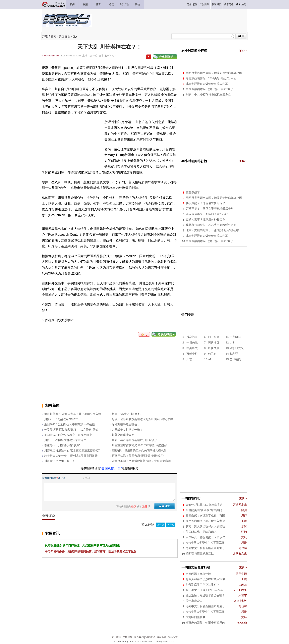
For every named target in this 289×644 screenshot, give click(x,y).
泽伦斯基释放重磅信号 (126, 424)
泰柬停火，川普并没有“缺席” (62, 445)
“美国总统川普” (111, 468)
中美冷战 (192, 348)
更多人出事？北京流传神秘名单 (206, 220)
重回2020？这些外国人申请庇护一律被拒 (69, 424)
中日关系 (192, 343)
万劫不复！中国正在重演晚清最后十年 (210, 209)
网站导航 (162, 637)
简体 (189, 4)
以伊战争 (214, 348)
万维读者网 (49, 36)
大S (232, 343)
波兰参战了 (193, 192)
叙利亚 (234, 354)
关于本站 (116, 637)
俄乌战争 (192, 337)
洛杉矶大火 (237, 348)
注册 (244, 4)
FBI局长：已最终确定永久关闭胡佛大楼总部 (139, 451)
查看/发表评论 (106, 56)
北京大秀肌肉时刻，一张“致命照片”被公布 (212, 230)
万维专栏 (192, 354)
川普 (189, 359)
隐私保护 (173, 637)
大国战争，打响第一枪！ (127, 430)
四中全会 (214, 337)
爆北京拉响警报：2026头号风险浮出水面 (211, 78)
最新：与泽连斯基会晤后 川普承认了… (136, 440)
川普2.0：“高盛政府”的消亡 (61, 419)
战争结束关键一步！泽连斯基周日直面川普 (71, 456)
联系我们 (139, 637)
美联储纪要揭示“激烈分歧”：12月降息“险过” (72, 430)
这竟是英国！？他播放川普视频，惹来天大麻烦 (141, 461)
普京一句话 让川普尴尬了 (128, 414)
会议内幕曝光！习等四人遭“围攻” (207, 214)
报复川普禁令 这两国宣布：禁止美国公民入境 (73, 414)
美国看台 (64, 36)
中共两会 (235, 337)
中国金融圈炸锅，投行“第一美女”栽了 (210, 89)
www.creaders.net (50, 56)
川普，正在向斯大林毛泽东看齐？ (65, 440)
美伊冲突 (214, 343)
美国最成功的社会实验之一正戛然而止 (68, 435)
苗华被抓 (235, 359)
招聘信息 (150, 637)
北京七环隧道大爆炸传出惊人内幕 (207, 84)
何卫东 (212, 354)
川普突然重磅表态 (123, 435)
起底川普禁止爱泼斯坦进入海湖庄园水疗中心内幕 (143, 419)
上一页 (160, 525)
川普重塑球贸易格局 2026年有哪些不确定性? (139, 445)
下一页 (171, 525)
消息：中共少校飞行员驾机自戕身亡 (208, 95)
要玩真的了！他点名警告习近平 (206, 203)
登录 (238, 4)
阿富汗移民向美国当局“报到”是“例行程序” (138, 456)
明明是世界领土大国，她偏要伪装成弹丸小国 (214, 73)
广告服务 (127, 637)
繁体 (195, 4)
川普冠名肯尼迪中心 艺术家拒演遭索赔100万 (72, 451)
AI (210, 359)
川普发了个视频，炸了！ (60, 461)
